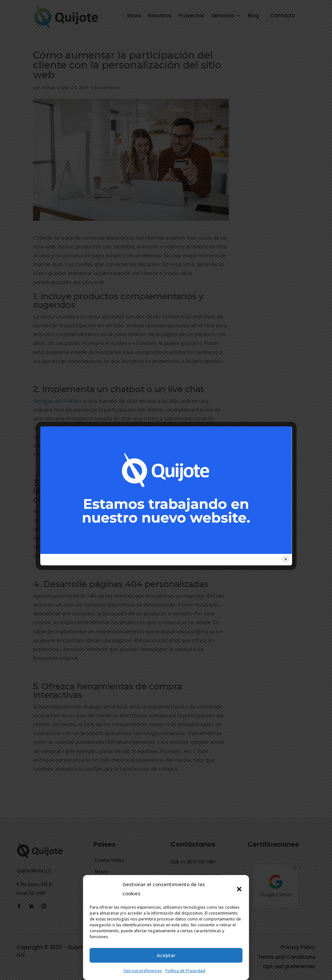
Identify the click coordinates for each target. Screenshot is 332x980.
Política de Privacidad (185, 971)
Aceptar (166, 955)
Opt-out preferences (143, 971)
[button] (239, 889)
